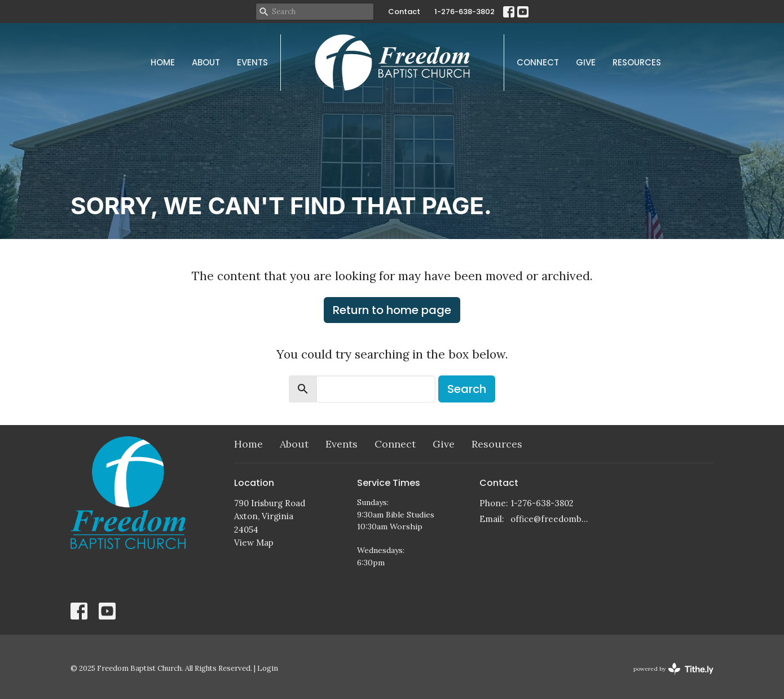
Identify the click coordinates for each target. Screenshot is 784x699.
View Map (254, 543)
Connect (538, 62)
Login (268, 668)
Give (586, 62)
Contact (404, 12)
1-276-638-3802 (464, 12)
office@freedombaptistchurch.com (551, 519)
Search (467, 389)
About (206, 62)
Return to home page (392, 310)
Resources (637, 62)
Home (163, 62)
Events (252, 62)
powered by (673, 669)
